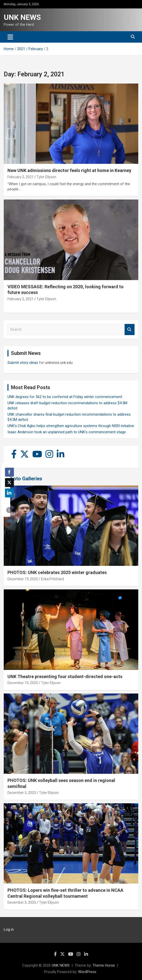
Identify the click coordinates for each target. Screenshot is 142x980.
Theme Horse (104, 965)
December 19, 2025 (23, 579)
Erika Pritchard (52, 579)
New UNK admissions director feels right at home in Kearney (69, 170)
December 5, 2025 (22, 793)
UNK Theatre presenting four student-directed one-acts (65, 677)
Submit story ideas (23, 363)
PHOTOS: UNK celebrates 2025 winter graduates (57, 572)
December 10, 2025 (23, 683)
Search (130, 330)
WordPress (87, 972)
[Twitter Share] (9, 483)
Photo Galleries (25, 479)
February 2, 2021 (21, 177)
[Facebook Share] (9, 472)
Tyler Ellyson (46, 177)
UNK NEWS (22, 17)
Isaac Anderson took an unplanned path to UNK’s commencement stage (67, 432)
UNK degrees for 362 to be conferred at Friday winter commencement (65, 397)
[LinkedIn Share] (9, 493)
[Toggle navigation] (10, 37)
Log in (9, 929)
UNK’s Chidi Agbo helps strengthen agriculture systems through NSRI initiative (71, 426)
